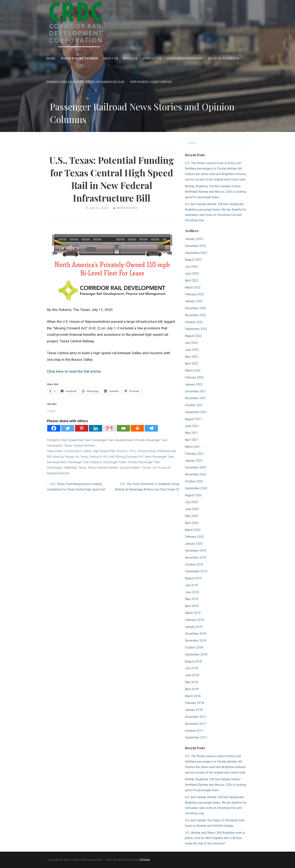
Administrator (127, 208)
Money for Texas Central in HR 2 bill (89, 457)
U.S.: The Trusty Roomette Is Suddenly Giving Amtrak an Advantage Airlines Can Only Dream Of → (147, 489)
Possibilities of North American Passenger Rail (86, 82)
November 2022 (196, 315)
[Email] (123, 428)
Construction (73, 451)
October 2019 (194, 565)
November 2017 (196, 724)
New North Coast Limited (151, 82)
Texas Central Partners (80, 446)
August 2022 (193, 336)
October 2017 (194, 731)
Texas (82, 468)
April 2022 (192, 364)
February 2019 (194, 620)
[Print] (137, 428)
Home (51, 58)
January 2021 (194, 461)
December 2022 (196, 308)
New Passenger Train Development (109, 440)
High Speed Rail (72, 440)
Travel (146, 468)
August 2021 (193, 419)
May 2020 (192, 516)
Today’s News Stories (79, 58)
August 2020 (193, 495)
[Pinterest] (82, 428)
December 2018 (196, 634)
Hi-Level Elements (223, 58)
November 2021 (196, 398)
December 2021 (196, 391)
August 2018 (193, 661)
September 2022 (196, 329)
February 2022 (194, 377)
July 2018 (191, 668)
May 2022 (192, 357)
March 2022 (193, 370)
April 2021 (192, 440)
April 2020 (192, 523)
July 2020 (191, 502)
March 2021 (193, 447)
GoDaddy (145, 860)
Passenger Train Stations (84, 462)
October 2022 (194, 322)
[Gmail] (109, 428)
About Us (111, 58)
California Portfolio (185, 58)
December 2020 (196, 467)
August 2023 (193, 260)
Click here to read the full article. (74, 371)
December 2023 (196, 246)
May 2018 (192, 682)
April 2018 (192, 689)
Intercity (58, 457)
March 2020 (193, 530)
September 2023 (196, 253)
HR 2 (133, 451)
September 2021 (196, 412)
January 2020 (194, 544)
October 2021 (194, 405)
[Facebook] (54, 428)
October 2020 (194, 481)
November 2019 (196, 558)
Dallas (87, 451)
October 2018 (194, 648)
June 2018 (192, 675)
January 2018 (194, 710)
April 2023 (192, 281)
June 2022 (192, 350)
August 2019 (193, 578)
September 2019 (196, 571)
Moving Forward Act (129, 457)
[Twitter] (68, 428)
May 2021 (192, 433)
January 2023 (194, 301)
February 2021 (194, 454)
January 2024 (194, 239)
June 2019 (192, 592)
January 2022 (194, 384)
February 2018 (194, 703)
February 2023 (194, 294)
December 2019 (196, 551)
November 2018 (196, 641)
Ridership (71, 468)
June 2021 (192, 426)
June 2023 (192, 274)
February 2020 (194, 537)
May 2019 (192, 599)
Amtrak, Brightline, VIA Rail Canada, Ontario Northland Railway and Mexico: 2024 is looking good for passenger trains (216, 192)
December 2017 (196, 717)
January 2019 (194, 627)
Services (130, 58)
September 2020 (196, 488)
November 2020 (196, 474)
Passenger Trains (115, 462)
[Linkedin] (96, 428)
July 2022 (191, 343)
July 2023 (191, 267)
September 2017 (196, 737)
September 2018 (196, 654)
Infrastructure (147, 451)
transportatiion (130, 468)
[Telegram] (151, 428)
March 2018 (193, 696)
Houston (122, 451)
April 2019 (192, 606)
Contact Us (152, 58)
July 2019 (191, 585)
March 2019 (193, 613)
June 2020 (192, 509)
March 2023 (193, 287)
